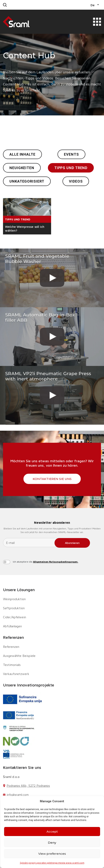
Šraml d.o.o (11, 777)
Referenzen (13, 637)
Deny (52, 843)
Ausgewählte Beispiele (19, 656)
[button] (95, 5)
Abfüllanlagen (12, 626)
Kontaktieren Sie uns (52, 479)
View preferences (52, 854)
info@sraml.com (18, 795)
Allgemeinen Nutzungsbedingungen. (56, 562)
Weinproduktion (14, 599)
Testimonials (12, 665)
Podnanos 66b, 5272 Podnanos (28, 786)
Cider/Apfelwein (15, 617)
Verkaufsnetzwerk (16, 674)
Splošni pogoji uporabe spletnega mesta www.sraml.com (52, 863)
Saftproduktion (14, 608)
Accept (52, 832)
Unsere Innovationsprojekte (29, 685)
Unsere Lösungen (19, 590)
